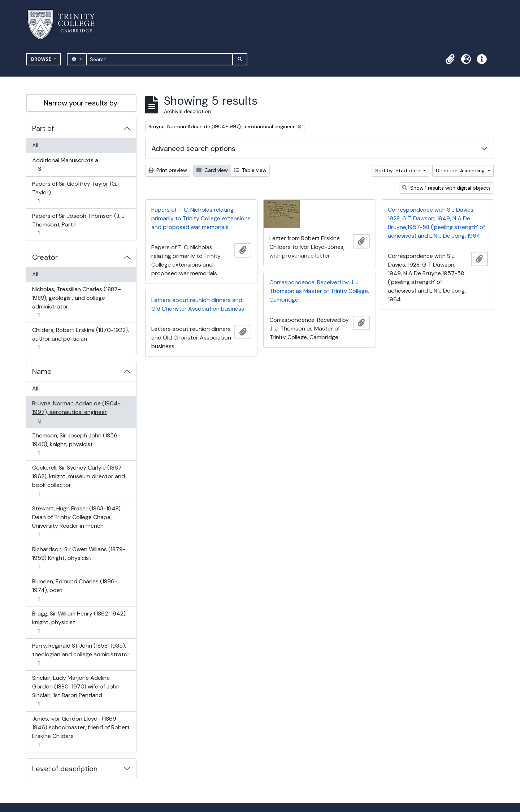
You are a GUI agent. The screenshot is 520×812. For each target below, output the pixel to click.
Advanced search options (193, 148)
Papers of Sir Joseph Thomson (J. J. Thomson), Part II (79, 224)
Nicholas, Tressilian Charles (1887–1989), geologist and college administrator (76, 302)
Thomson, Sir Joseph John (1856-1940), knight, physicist (76, 444)
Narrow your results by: (81, 103)
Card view (212, 170)
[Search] (160, 59)
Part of (43, 128)
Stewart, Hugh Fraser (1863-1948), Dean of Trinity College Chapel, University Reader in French (77, 521)
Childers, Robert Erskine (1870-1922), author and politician (80, 339)
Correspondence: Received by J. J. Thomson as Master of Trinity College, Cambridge (319, 291)
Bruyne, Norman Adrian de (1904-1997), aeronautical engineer (76, 412)
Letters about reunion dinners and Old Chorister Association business (198, 304)
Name (42, 371)
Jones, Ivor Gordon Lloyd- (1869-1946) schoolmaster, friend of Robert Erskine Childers (81, 732)
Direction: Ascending (461, 170)
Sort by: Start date (398, 170)
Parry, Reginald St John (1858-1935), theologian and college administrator (81, 654)
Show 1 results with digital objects (447, 188)
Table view (250, 170)
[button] (450, 59)
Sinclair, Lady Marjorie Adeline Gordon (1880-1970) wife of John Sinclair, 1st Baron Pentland (76, 691)
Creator (45, 257)
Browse (42, 59)
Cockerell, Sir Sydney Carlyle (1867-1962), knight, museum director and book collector (78, 481)
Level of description (65, 769)
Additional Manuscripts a (65, 165)
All (35, 145)
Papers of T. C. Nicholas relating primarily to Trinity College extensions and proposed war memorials (201, 218)
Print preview (168, 170)
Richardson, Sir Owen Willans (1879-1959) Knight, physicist (79, 558)
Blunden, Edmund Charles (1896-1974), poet (75, 590)
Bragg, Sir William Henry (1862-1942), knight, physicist (79, 622)
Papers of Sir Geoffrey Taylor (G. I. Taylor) (76, 192)
